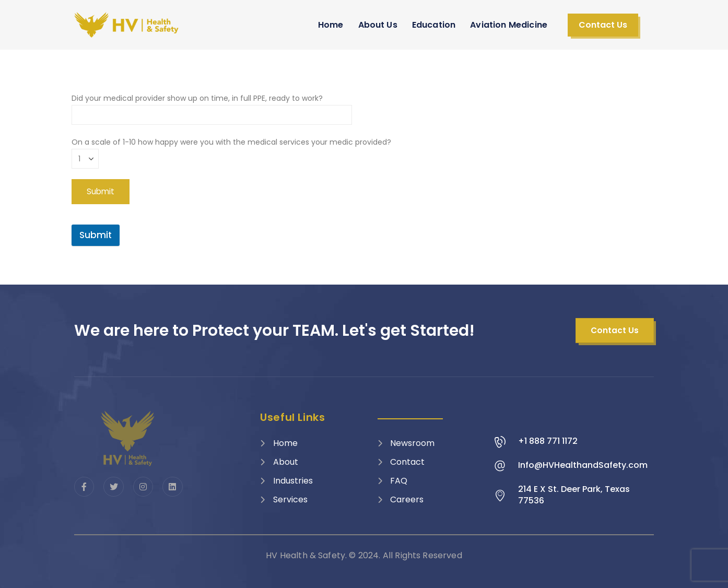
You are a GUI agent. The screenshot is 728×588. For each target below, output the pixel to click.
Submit (96, 235)
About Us (378, 25)
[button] (603, 25)
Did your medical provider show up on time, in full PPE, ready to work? (212, 106)
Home (331, 25)
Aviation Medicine (509, 25)
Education (434, 25)
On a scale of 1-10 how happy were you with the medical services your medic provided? (231, 150)
